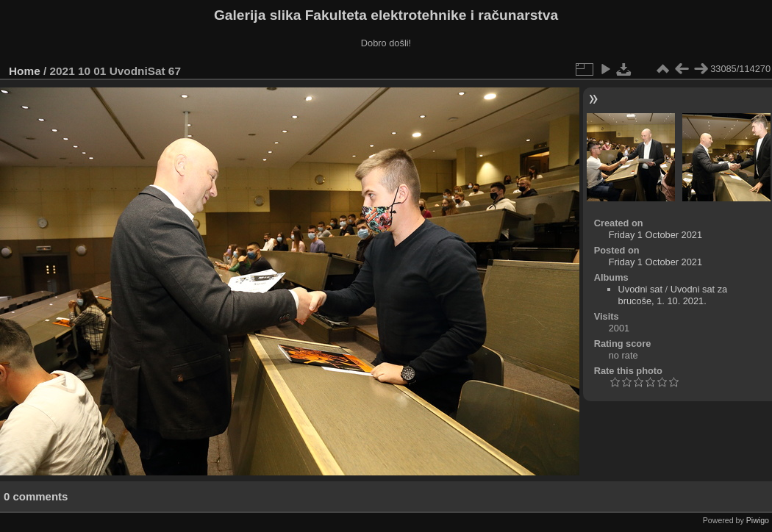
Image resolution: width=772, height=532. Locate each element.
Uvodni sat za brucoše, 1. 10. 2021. (673, 295)
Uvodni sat (640, 289)
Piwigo (758, 520)
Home (25, 71)
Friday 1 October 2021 (655, 235)
